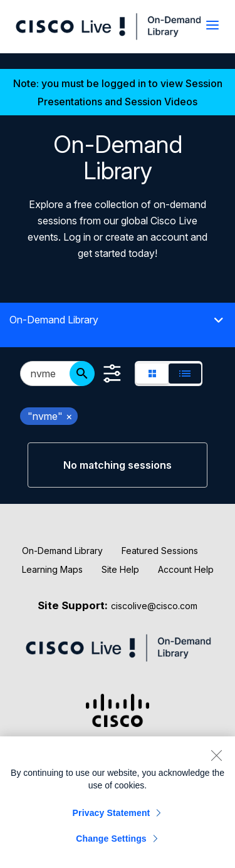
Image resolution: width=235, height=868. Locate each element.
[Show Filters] (112, 374)
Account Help (186, 569)
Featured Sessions (160, 551)
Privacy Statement (112, 813)
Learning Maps (52, 569)
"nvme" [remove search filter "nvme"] (50, 416)
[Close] (216, 755)
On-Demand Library (62, 551)
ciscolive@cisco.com (154, 606)
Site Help (120, 569)
